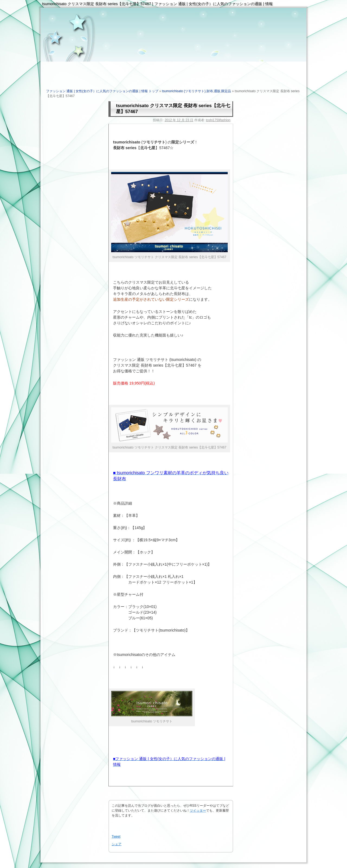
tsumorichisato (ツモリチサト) (184, 91)
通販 (217, 91)
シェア (117, 844)
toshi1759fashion (218, 120)
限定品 (226, 91)
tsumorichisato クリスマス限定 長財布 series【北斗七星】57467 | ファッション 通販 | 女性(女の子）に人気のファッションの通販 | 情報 (157, 4)
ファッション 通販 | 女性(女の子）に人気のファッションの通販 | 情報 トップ (102, 91)
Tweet (116, 837)
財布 (210, 91)
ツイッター (198, 811)
